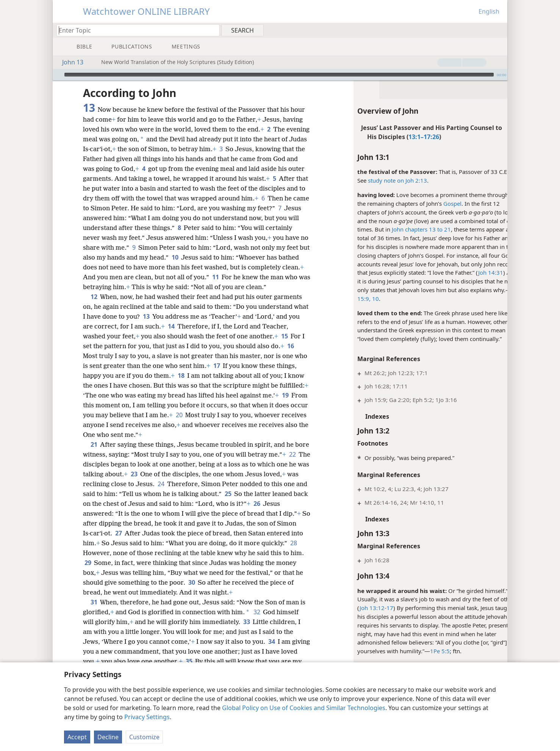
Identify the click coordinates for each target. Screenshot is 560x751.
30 (249, 592)
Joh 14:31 (474, 272)
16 (290, 356)
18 (203, 385)
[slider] (279, 75)
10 (288, 257)
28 (115, 563)
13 (162, 326)
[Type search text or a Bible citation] (135, 30)
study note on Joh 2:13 (381, 180)
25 (265, 504)
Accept (77, 737)
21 (94, 454)
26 (88, 523)
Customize (144, 737)
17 (231, 375)
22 (88, 474)
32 (257, 622)
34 (271, 651)
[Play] (58, 75)
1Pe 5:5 (423, 651)
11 (121, 287)
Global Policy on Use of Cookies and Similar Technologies (304, 708)
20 (237, 425)
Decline (108, 737)
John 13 (69, 62)
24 (197, 494)
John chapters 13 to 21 (405, 229)
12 (94, 307)
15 (284, 346)
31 (94, 612)
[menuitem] (499, 30)
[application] (280, 75)
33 (246, 632)
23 (168, 484)
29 (136, 573)
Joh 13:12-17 (360, 608)
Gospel (436, 203)
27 (159, 543)
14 (184, 336)
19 (106, 415)
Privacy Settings (147, 717)
